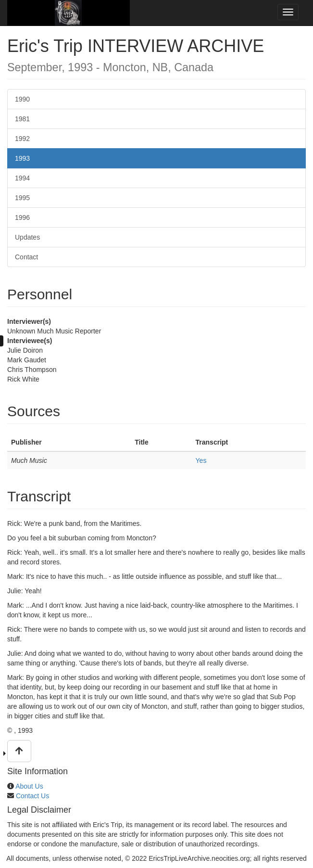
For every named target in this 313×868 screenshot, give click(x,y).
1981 (22, 119)
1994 (22, 178)
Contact (26, 257)
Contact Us (32, 796)
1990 (22, 99)
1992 (22, 139)
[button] (19, 751)
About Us (29, 786)
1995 (22, 198)
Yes (201, 460)
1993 (22, 158)
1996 (22, 217)
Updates (27, 237)
